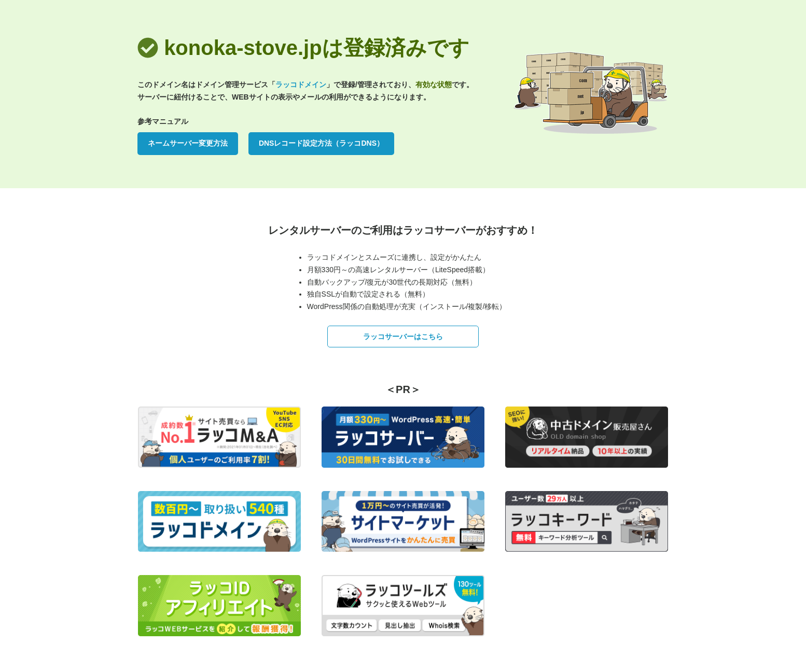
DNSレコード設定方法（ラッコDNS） (321, 143)
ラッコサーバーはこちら (403, 337)
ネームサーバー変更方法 (188, 143)
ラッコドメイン (301, 85)
